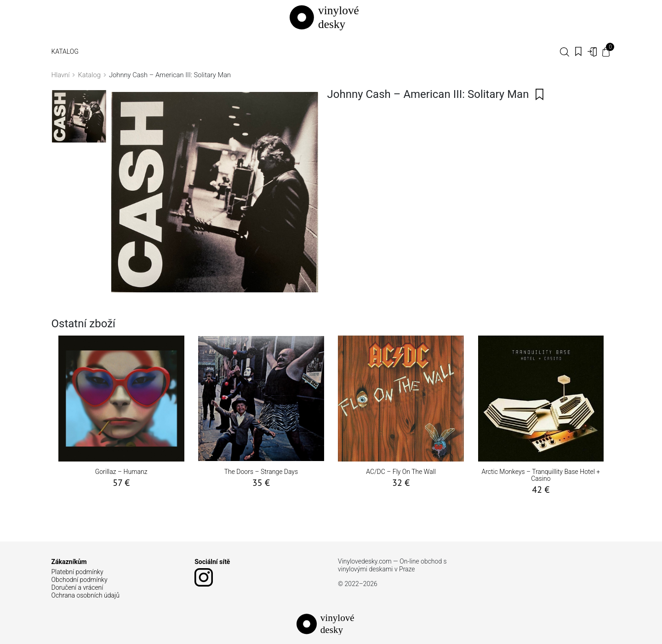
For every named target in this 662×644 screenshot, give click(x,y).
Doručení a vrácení (77, 587)
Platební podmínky (77, 572)
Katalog (65, 51)
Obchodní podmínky (80, 580)
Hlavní (61, 75)
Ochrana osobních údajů (86, 595)
